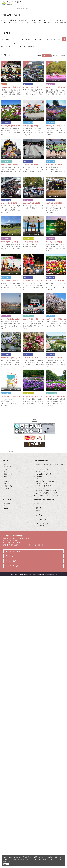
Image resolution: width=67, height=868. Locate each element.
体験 (5, 476)
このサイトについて (42, 469)
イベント (7, 479)
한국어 (38, 506)
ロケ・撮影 (12, 561)
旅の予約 (7, 481)
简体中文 (38, 508)
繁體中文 (38, 510)
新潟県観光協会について (43, 472)
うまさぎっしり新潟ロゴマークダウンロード (50, 493)
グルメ (6, 469)
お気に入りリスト (9, 486)
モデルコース (8, 472)
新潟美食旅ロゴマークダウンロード (47, 491)
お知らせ (7, 488)
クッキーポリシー (55, 859)
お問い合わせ (40, 526)
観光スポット (8, 474)
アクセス (7, 483)
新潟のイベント (13, 452)
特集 (5, 464)
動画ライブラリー (41, 483)
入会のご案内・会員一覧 (43, 474)
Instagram (7, 508)
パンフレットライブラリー (44, 486)
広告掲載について (41, 476)
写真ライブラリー (14, 551)
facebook (7, 503)
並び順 (39, 56)
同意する (6, 864)
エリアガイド (8, 467)
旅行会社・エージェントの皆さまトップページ (50, 466)
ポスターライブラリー (43, 488)
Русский (38, 513)
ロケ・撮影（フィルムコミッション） (48, 495)
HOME (5, 452)
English (38, 503)
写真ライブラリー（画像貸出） (45, 481)
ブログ (6, 510)
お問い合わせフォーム (16, 566)
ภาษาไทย (39, 515)
